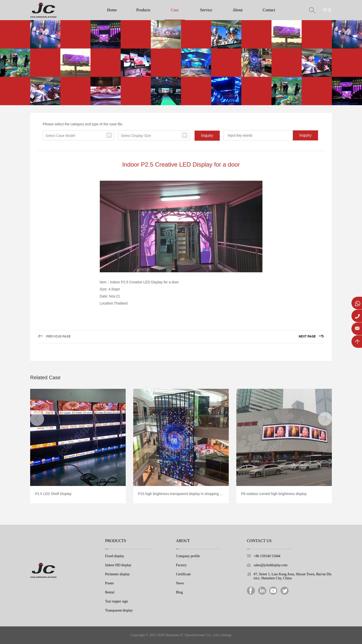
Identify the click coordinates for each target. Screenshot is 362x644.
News (180, 583)
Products (143, 10)
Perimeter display (117, 574)
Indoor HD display (118, 565)
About (238, 10)
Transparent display (119, 610)
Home (112, 10)
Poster (109, 583)
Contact (269, 10)
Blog (179, 592)
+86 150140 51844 (267, 556)
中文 (327, 10)
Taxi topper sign (117, 601)
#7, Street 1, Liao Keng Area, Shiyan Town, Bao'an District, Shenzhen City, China (293, 576)
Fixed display (115, 556)
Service (206, 10)
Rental (110, 592)
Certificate (183, 574)
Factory (181, 565)
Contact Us (259, 541)
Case (175, 10)
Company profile (188, 556)
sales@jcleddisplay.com (270, 565)
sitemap (226, 635)
